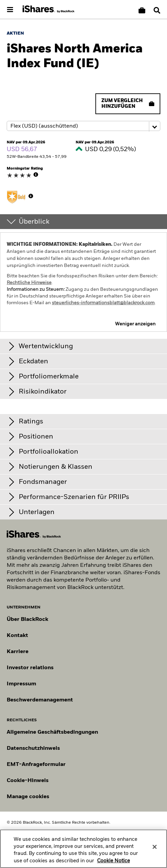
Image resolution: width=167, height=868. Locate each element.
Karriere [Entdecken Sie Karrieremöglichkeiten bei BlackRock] (18, 652)
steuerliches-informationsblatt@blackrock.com (103, 303)
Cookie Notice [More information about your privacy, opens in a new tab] (113, 865)
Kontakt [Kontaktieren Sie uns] (17, 636)
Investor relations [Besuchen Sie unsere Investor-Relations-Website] (30, 668)
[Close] (155, 851)
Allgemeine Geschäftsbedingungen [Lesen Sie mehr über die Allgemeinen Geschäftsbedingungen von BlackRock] (52, 732)
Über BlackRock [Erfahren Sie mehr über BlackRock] (27, 620)
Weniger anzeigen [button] (135, 324)
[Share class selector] (83, 126)
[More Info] (36, 175)
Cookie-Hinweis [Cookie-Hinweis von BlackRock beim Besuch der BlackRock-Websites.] (28, 781)
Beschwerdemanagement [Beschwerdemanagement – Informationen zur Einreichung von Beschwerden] (40, 700)
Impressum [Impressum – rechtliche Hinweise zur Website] (21, 684)
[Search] (157, 10)
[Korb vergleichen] (142, 10)
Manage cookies (28, 797)
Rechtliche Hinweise (29, 283)
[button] (157, 10)
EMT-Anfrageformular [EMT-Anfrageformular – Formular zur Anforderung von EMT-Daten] (36, 765)
